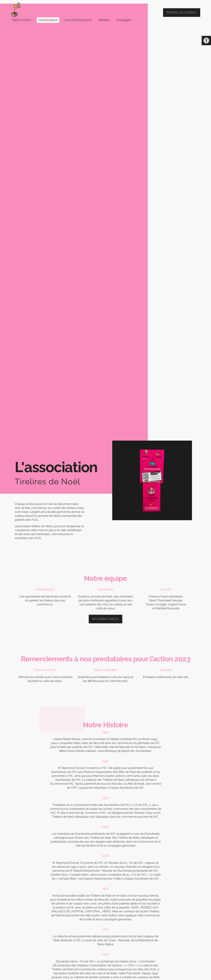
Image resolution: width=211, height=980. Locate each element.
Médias (104, 20)
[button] (206, 41)
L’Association (48, 20)
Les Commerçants (78, 20)
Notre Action (22, 20)
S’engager (124, 20)
